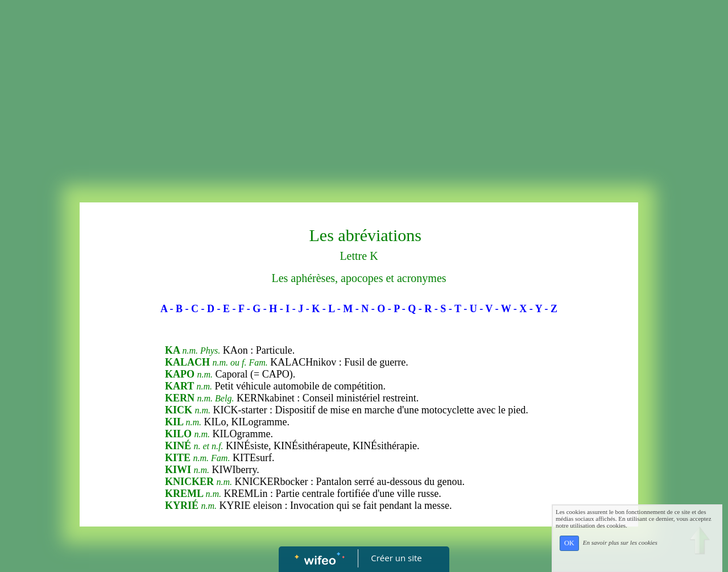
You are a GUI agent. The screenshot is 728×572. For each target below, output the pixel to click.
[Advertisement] (364, 94)
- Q (409, 309)
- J (298, 309)
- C (192, 309)
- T (455, 309)
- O (379, 309)
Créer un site (397, 558)
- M (345, 309)
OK (569, 543)
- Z (551, 309)
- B (176, 309)
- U (470, 309)
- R (425, 309)
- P (394, 309)
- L (329, 309)
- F (238, 309)
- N (362, 309)
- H (270, 309)
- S (440, 309)
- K (313, 309)
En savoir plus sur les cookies (620, 542)
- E (223, 309)
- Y (536, 309)
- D (208, 309)
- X (520, 309)
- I (285, 309)
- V (486, 309)
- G (254, 309)
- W (503, 309)
